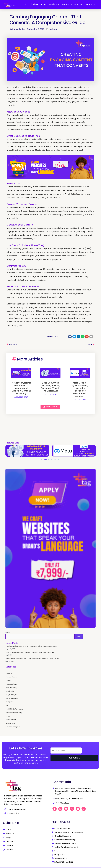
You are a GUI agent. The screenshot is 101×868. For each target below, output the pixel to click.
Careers (78, 4)
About (36, 4)
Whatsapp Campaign (13, 727)
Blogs (44, 4)
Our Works (67, 4)
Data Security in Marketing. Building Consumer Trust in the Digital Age (50, 387)
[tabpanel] (27, 451)
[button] (70, 337)
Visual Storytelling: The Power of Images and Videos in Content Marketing (21, 388)
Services (54, 4)
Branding (9, 673)
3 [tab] (49, 460)
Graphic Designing (12, 698)
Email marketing (11, 688)
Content (8, 680)
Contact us (90, 4)
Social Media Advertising (14, 709)
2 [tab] (46, 460)
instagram (9, 702)
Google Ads (10, 691)
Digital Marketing (17, 29)
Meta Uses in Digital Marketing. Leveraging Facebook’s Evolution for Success (80, 389)
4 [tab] (52, 460)
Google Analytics (11, 695)
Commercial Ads (11, 677)
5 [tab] (56, 460)
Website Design (11, 723)
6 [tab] (59, 460)
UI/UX (8, 716)
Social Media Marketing (14, 713)
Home (27, 4)
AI (6, 670)
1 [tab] (42, 460)
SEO (7, 705)
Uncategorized (11, 720)
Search (8, 632)
